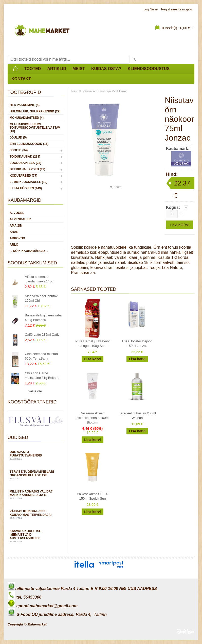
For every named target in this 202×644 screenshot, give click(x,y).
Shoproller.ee (186, 631)
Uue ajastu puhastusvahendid (35, 455)
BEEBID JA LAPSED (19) (27, 169)
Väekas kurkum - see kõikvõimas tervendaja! (35, 514)
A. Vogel (17, 213)
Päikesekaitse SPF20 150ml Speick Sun (93, 496)
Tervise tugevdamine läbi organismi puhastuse (35, 475)
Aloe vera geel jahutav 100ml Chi (41, 298)
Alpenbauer (20, 219)
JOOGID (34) (19, 150)
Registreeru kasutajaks (177, 9)
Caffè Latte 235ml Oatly (42, 335)
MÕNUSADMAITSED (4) (27, 118)
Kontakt (21, 79)
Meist (79, 69)
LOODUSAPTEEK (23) (25, 163)
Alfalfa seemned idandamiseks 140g (39, 279)
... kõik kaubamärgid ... (29, 251)
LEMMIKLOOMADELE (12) (29, 182)
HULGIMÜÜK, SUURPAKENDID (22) (35, 111)
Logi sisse (151, 9)
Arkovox (17, 238)
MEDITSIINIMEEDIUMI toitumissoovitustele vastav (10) (35, 128)
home (75, 91)
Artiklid (57, 69)
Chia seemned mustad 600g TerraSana (41, 356)
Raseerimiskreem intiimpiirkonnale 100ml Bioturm (93, 418)
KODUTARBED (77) (23, 176)
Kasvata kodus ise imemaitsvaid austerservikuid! (35, 536)
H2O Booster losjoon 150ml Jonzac (137, 343)
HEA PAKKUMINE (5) (25, 105)
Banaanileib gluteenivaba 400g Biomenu (43, 318)
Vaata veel (35, 391)
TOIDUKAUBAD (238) (25, 157)
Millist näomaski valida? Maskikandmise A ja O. (35, 495)
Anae (14, 232)
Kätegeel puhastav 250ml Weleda (137, 416)
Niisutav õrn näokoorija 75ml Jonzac (105, 91)
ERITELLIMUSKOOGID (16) (29, 144)
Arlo (14, 245)
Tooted (32, 69)
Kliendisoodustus (149, 69)
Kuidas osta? (106, 69)
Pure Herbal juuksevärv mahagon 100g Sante (92, 343)
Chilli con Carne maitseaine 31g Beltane (42, 375)
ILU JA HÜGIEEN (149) (26, 188)
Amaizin (16, 226)
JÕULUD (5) (18, 138)
